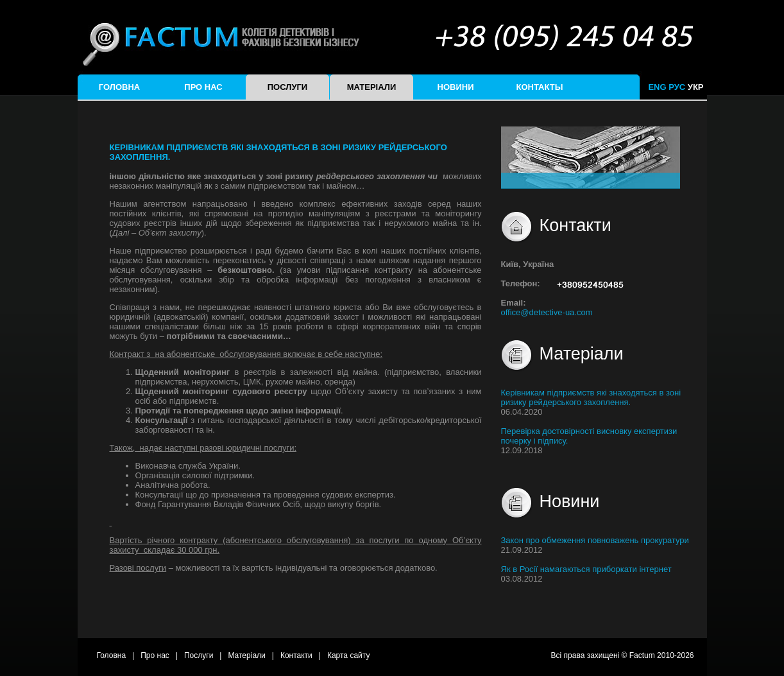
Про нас (203, 87)
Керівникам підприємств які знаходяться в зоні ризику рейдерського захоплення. (591, 397)
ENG (657, 87)
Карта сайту (348, 655)
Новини (456, 87)
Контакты (540, 87)
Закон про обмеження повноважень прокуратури (595, 540)
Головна (119, 87)
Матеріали (371, 87)
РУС (677, 87)
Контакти (296, 655)
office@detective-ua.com (547, 312)
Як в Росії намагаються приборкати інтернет (586, 569)
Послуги (287, 87)
